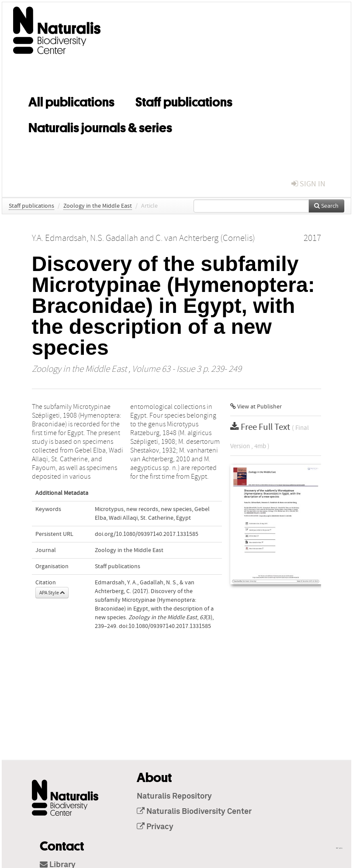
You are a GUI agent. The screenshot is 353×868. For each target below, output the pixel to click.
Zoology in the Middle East (98, 206)
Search (326, 206)
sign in (308, 184)
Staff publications (184, 100)
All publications (71, 100)
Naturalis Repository (174, 796)
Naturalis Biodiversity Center (194, 812)
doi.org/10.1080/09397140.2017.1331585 (147, 534)
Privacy (155, 827)
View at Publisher (256, 407)
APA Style (52, 593)
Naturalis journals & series (100, 126)
